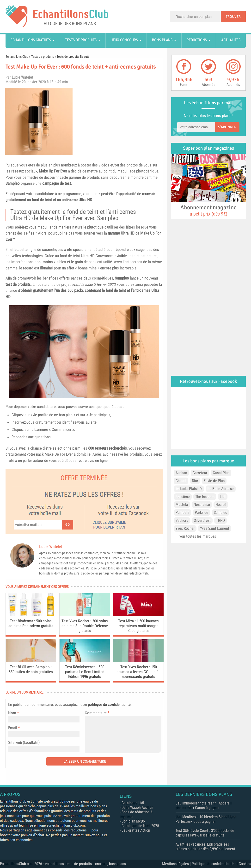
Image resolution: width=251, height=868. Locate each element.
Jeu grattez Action (136, 830)
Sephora (182, 520)
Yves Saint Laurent (215, 528)
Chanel (181, 481)
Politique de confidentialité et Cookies (221, 864)
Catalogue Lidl (133, 803)
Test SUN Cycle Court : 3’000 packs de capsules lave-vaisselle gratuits (205, 833)
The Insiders (205, 497)
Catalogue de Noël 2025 (140, 826)
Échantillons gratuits (31, 40)
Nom (12, 713)
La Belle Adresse (221, 489)
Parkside (202, 513)
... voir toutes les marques (196, 536)
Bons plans (162, 40)
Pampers (182, 513)
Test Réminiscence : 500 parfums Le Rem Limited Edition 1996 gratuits (85, 672)
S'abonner (227, 127)
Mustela (182, 505)
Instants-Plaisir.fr (189, 489)
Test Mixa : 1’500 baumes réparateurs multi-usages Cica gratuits (138, 626)
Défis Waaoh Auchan (137, 807)
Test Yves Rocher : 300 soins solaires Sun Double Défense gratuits (85, 626)
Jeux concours (124, 40)
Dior (195, 481)
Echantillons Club (17, 57)
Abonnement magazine (208, 210)
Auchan (181, 473)
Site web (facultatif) (24, 742)
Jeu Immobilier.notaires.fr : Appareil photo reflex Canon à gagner (204, 805)
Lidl (223, 497)
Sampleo (13, 183)
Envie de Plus (214, 481)
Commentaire (97, 713)
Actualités (231, 40)
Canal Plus (221, 473)
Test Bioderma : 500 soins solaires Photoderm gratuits (31, 623)
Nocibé (221, 505)
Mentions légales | (177, 864)
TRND (220, 520)
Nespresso (202, 505)
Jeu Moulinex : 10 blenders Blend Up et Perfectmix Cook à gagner (206, 819)
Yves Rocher (185, 528)
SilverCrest (202, 520)
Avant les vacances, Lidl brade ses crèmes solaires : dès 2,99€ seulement (205, 847)
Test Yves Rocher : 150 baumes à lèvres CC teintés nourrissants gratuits (138, 672)
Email (13, 728)
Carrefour (200, 473)
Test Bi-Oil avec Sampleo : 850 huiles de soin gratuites (31, 669)
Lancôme (183, 497)
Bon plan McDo (133, 821)
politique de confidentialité (109, 704)
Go (67, 525)
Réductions (197, 40)
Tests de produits (81, 40)
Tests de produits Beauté (73, 57)
